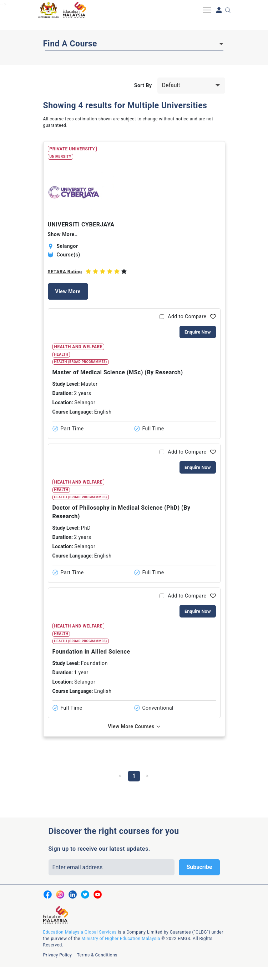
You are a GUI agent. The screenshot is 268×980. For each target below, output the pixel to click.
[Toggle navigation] (207, 10)
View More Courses (131, 726)
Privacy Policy (58, 955)
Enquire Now (198, 332)
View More (68, 291)
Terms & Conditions (97, 955)
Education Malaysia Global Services (80, 932)
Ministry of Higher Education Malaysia (121, 939)
